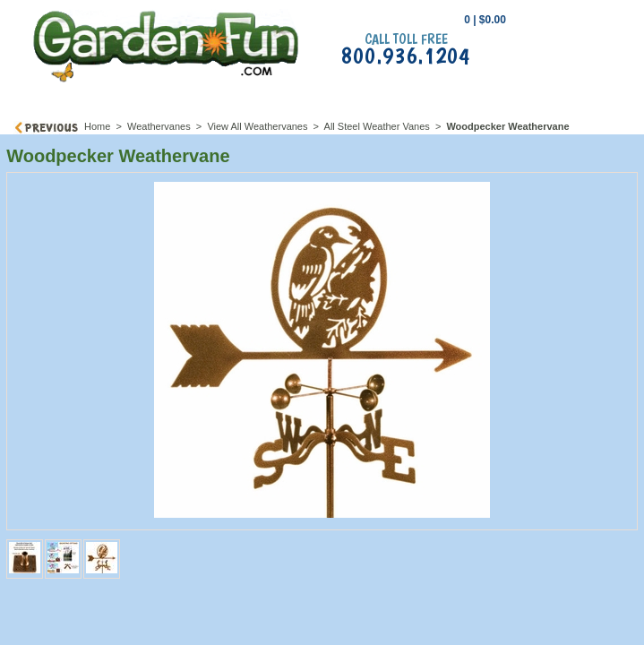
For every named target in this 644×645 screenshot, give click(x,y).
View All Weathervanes (257, 126)
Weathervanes (159, 126)
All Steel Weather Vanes (377, 126)
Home (97, 126)
